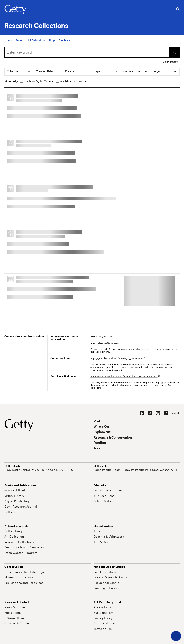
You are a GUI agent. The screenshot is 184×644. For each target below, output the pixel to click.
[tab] (19, 72)
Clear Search (170, 62)
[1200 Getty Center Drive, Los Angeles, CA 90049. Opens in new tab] (40, 470)
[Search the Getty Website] (178, 9)
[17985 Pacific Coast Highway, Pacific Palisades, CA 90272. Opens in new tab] (135, 470)
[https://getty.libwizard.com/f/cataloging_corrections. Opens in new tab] (118, 358)
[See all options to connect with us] (176, 414)
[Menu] (176, 636)
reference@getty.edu (108, 343)
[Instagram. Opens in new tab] (158, 413)
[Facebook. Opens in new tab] (142, 413)
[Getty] (15, 10)
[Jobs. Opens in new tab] (97, 531)
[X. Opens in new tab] (150, 413)
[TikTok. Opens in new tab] (166, 413)
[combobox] (87, 52)
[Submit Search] (174, 52)
